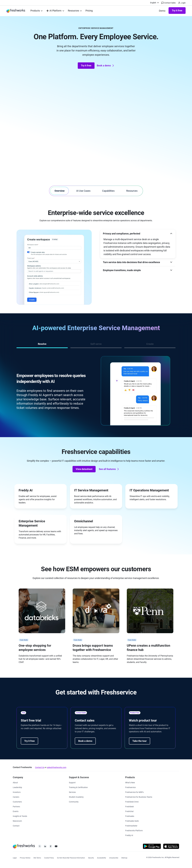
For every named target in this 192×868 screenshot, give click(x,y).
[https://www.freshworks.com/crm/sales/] (130, 816)
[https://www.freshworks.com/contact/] (16, 826)
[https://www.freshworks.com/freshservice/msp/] (134, 792)
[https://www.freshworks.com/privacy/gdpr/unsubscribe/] (114, 858)
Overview (60, 191)
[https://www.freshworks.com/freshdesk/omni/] (132, 802)
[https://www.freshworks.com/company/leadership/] (17, 787)
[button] (138, 234)
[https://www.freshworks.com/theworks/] (20, 816)
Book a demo (106, 66)
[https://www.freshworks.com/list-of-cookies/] (49, 858)
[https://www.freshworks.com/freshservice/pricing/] (89, 11)
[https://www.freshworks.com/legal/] (15, 858)
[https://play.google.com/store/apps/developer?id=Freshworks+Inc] (152, 847)
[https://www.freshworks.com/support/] (72, 782)
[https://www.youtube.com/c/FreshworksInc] (56, 847)
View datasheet (84, 469)
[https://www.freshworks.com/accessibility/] (102, 858)
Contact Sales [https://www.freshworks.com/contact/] (169, 3)
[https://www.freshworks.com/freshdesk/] (129, 806)
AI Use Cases (83, 191)
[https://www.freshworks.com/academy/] (78, 787)
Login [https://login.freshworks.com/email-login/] (182, 3)
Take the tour (140, 741)
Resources (132, 191)
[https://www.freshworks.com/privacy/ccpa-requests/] (71, 858)
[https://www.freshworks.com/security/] (91, 858)
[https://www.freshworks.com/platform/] (134, 830)
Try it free (177, 10)
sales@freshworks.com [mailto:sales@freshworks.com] (57, 767)
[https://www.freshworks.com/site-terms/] (37, 858)
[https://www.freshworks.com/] (16, 11)
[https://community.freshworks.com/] (74, 802)
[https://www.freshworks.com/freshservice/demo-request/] (162, 11)
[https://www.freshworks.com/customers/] (17, 802)
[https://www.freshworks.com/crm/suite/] (132, 821)
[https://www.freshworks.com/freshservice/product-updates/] (130, 782)
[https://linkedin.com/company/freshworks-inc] (45, 847)
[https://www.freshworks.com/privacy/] (25, 858)
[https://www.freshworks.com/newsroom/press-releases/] (17, 821)
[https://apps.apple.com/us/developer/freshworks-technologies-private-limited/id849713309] (171, 847)
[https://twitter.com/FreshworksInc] (40, 847)
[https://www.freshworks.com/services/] (72, 792)
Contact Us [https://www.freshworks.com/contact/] (40, 767)
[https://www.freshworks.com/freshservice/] (130, 787)
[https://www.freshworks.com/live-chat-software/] (129, 811)
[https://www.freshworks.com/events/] (16, 811)
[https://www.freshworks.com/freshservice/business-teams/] (139, 797)
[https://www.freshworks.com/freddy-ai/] (129, 835)
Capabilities (108, 191)
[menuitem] (155, 3)
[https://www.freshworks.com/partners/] (16, 806)
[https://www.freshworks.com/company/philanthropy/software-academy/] (76, 797)
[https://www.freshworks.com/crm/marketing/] (131, 826)
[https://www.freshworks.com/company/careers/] (16, 797)
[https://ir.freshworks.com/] (17, 792)
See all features (109, 469)
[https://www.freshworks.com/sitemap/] (124, 858)
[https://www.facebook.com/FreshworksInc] (51, 847)
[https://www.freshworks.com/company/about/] (15, 782)
